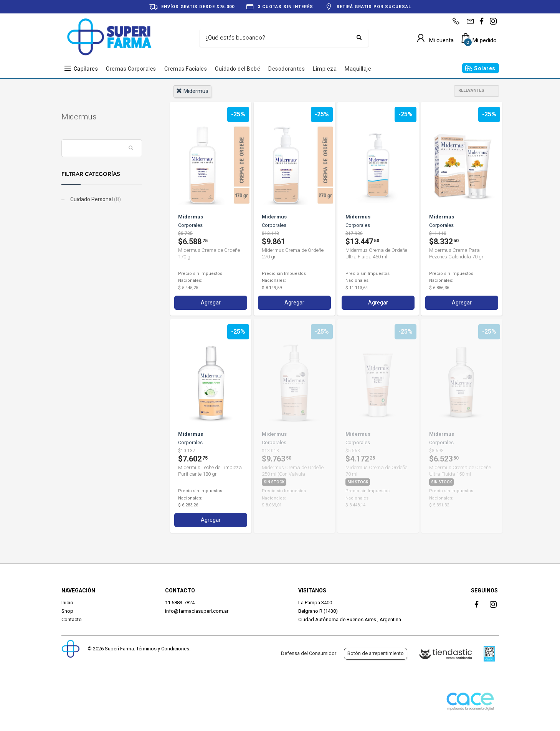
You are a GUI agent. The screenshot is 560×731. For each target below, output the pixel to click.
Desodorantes (287, 69)
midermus (192, 91)
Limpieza (325, 69)
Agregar (211, 303)
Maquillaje (358, 69)
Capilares (86, 69)
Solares (485, 68)
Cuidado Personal (95, 199)
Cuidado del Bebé (238, 69)
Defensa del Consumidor (309, 653)
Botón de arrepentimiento (376, 653)
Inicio (67, 603)
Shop (67, 611)
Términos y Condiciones (163, 649)
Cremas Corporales (131, 69)
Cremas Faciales (186, 69)
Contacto (72, 619)
